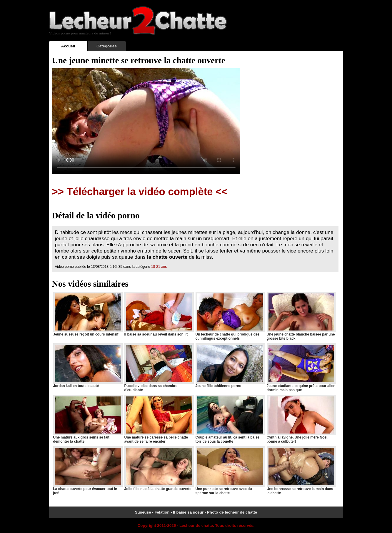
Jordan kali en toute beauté (88, 366)
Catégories (107, 46)
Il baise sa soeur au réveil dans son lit (159, 314)
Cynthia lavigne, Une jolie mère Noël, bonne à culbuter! (301, 419)
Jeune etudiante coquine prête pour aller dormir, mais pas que (301, 368)
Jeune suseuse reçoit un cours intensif (88, 314)
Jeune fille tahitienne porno (230, 366)
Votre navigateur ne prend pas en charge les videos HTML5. (146, 121)
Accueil (68, 46)
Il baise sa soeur (188, 512)
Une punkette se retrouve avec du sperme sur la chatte (230, 471)
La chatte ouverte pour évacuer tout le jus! (88, 471)
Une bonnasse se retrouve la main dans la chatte (301, 471)
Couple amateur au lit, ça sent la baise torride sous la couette (230, 419)
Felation (162, 512)
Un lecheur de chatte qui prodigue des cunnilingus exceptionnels (230, 316)
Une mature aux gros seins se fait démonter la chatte (88, 419)
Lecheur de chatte (196, 525)
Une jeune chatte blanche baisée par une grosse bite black (301, 316)
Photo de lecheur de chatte (232, 512)
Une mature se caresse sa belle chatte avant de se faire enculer (159, 419)
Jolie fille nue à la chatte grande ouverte (159, 469)
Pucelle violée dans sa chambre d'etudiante (159, 368)
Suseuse (143, 512)
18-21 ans (159, 267)
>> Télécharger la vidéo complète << (140, 192)
